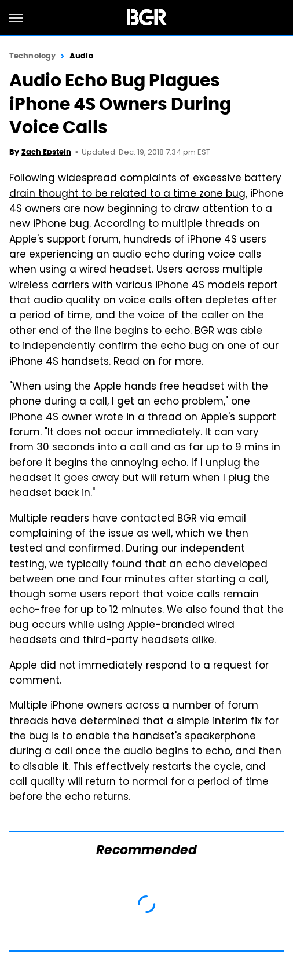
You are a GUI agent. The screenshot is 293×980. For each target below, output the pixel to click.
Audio (81, 56)
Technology (32, 56)
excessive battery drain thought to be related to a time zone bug (145, 186)
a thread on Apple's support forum (143, 425)
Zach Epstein (46, 152)
